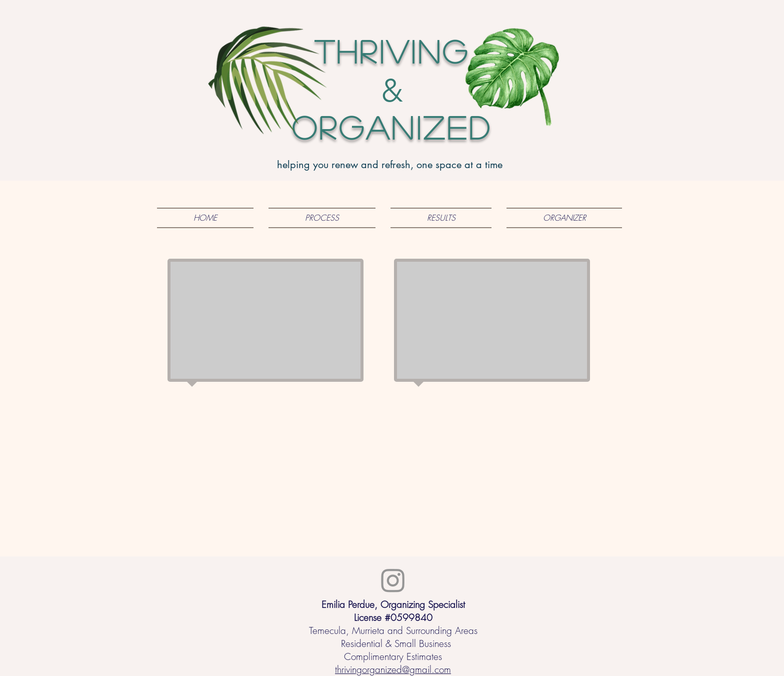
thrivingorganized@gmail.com (393, 669)
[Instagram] (393, 580)
